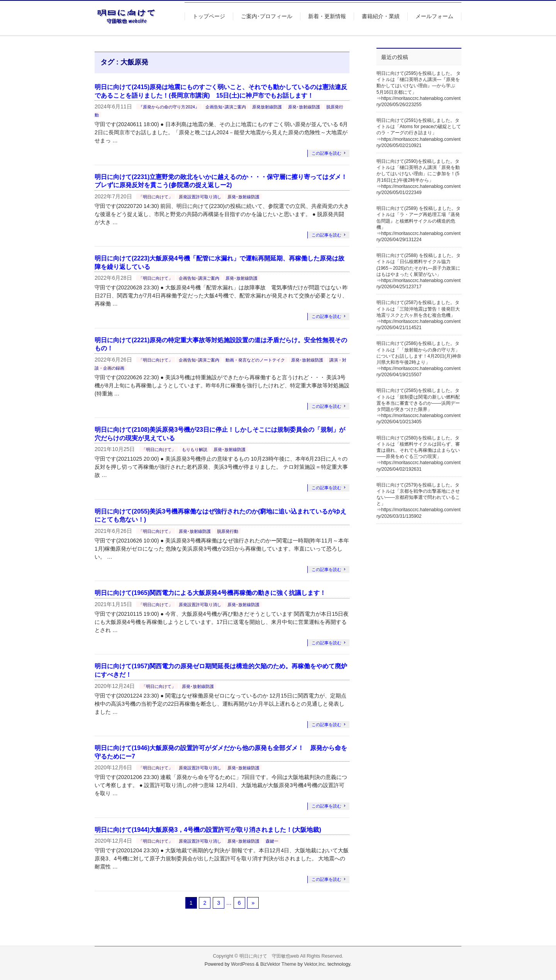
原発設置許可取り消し (200, 197)
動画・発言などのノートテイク (255, 360)
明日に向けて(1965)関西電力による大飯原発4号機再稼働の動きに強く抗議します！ (210, 593)
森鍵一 (272, 841)
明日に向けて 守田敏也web (269, 956)
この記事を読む (326, 153)
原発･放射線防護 (304, 107)
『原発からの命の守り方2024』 (169, 107)
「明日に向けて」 (156, 197)
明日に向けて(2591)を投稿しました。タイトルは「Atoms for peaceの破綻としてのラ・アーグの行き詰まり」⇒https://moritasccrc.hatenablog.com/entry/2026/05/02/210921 (419, 133)
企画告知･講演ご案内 (226, 107)
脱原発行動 (228, 531)
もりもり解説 (195, 449)
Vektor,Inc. (315, 964)
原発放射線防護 (267, 107)
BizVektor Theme (278, 964)
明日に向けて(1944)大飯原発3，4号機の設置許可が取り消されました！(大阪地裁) (208, 830)
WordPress (243, 964)
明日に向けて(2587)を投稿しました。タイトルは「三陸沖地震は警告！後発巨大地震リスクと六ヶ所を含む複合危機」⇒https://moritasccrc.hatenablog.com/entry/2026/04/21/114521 (419, 315)
